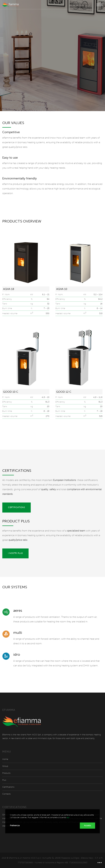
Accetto (87, 826)
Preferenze (15, 826)
